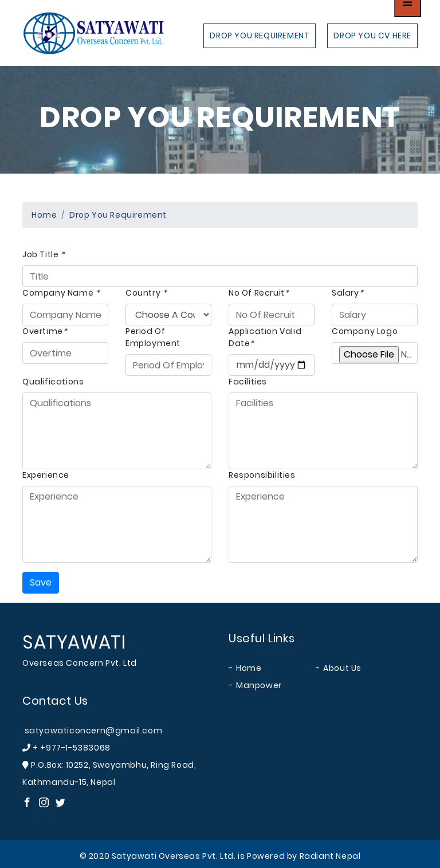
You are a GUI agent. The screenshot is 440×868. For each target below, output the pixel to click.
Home (44, 215)
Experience (46, 475)
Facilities (248, 382)
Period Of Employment (153, 337)
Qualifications (53, 382)
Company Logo (365, 331)
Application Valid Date (265, 337)
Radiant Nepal (330, 856)
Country (146, 293)
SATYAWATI (74, 642)
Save (41, 582)
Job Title (44, 254)
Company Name (61, 293)
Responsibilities (262, 475)
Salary (347, 293)
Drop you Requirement (260, 36)
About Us (342, 668)
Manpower (259, 685)
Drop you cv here (372, 36)
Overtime (45, 331)
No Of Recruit (259, 293)
